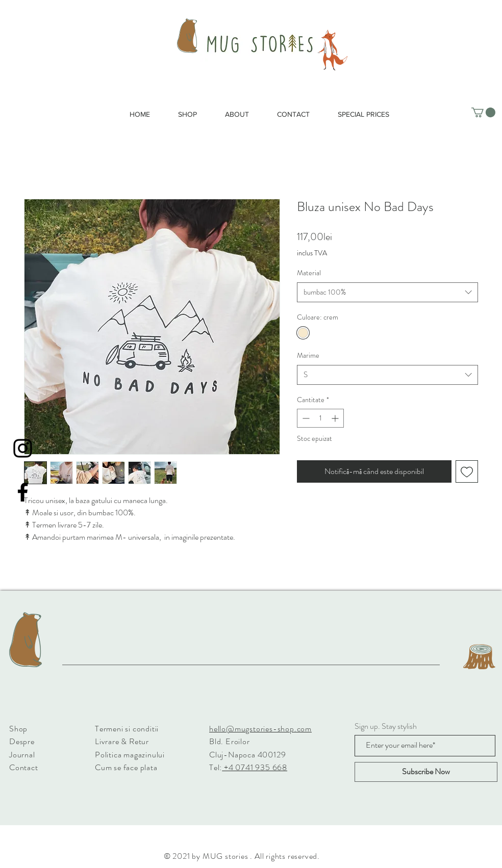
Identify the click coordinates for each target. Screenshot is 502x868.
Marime (308, 355)
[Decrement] (305, 418)
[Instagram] (23, 448)
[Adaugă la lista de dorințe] (467, 471)
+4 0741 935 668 (255, 767)
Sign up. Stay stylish (386, 726)
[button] (483, 112)
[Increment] (336, 418)
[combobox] (387, 292)
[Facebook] (23, 492)
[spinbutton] (320, 418)
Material (309, 273)
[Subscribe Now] (426, 772)
